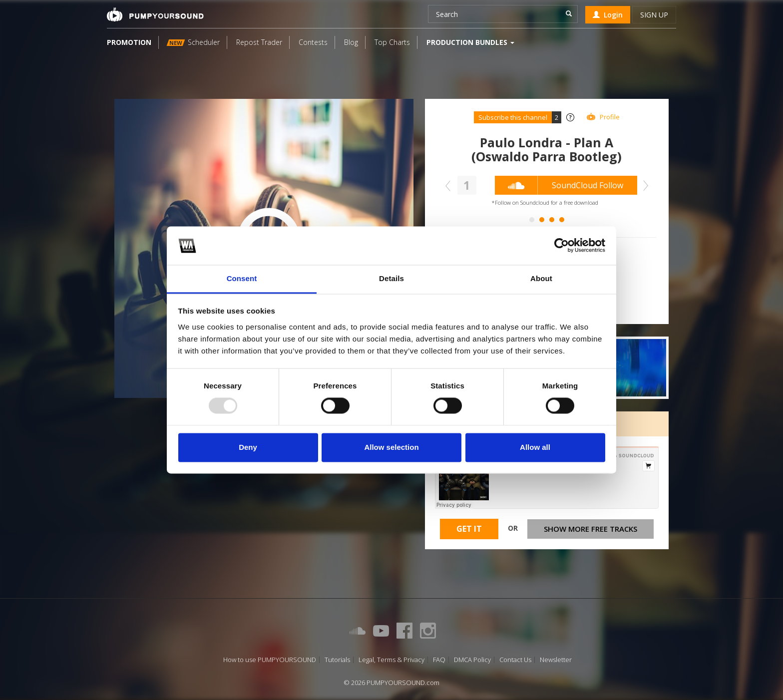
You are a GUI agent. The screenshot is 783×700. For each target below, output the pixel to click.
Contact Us (515, 660)
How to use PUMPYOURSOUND (270, 660)
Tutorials (337, 660)
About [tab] (541, 278)
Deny (248, 447)
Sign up (654, 15)
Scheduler (193, 42)
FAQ (439, 660)
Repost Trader (259, 42)
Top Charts (392, 42)
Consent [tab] (242, 278)
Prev (450, 186)
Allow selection (391, 447)
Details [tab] (391, 278)
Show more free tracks (590, 529)
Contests (313, 42)
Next (643, 186)
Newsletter (556, 660)
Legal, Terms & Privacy (391, 660)
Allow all (535, 447)
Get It (469, 529)
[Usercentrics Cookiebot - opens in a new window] (562, 246)
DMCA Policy (472, 660)
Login (608, 15)
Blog (351, 42)
